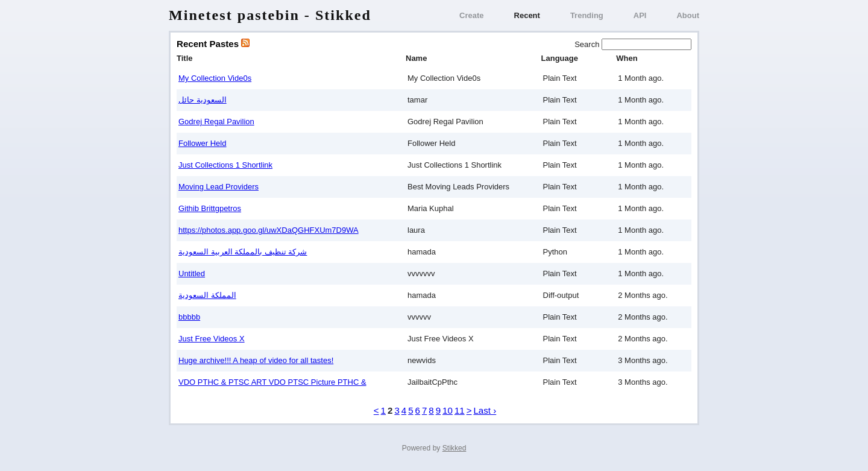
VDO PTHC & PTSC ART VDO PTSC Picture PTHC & (272, 382)
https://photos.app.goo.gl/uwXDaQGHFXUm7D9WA (269, 230)
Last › (485, 410)
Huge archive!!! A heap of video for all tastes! (256, 360)
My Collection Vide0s (215, 78)
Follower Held (202, 143)
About (688, 15)
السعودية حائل (203, 100)
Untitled (192, 273)
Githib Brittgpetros (210, 208)
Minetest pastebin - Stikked (270, 15)
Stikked (454, 448)
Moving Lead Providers (219, 187)
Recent (527, 15)
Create (471, 15)
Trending (587, 15)
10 (448, 410)
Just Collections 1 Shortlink (225, 165)
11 (460, 410)
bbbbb (189, 317)
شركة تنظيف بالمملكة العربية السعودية (243, 252)
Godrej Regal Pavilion (216, 122)
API (640, 15)
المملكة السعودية (207, 295)
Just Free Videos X (212, 339)
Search (588, 44)
